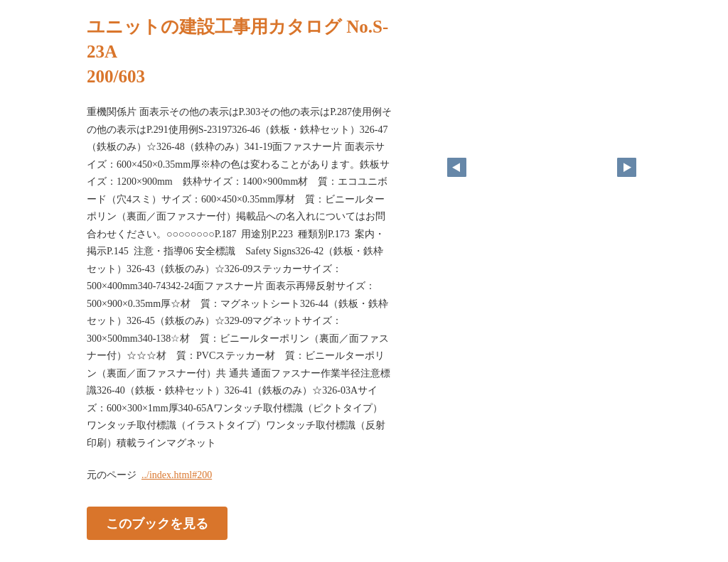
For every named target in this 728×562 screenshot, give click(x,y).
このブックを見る (157, 524)
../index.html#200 (177, 475)
